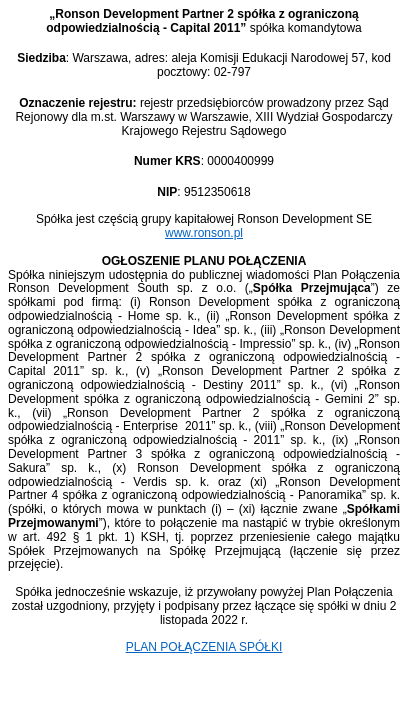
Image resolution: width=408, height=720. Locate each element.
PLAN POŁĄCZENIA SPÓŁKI (204, 647)
